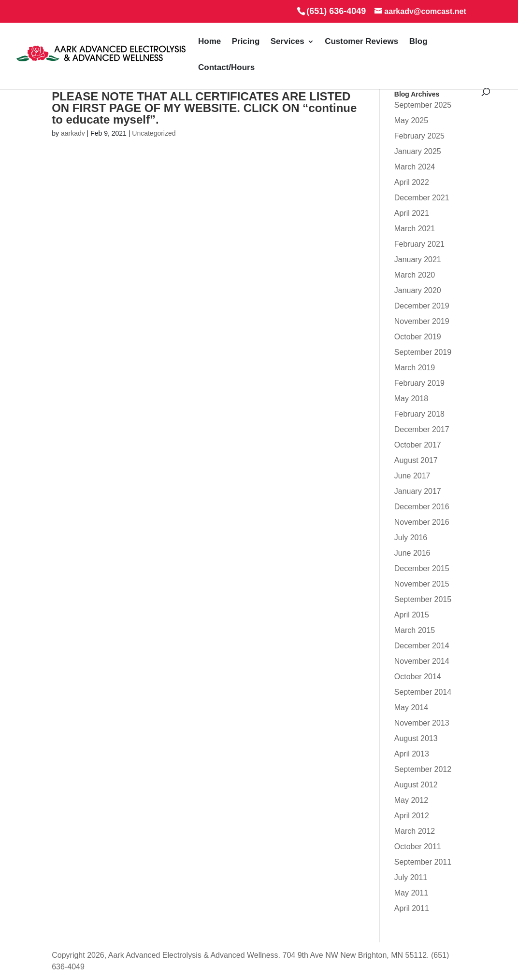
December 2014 (422, 646)
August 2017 (416, 460)
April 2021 (412, 213)
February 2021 (419, 244)
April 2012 (412, 816)
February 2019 (419, 383)
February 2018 (419, 414)
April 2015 (412, 615)
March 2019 (415, 368)
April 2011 (412, 908)
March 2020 (415, 275)
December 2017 (422, 429)
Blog (418, 42)
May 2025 (411, 120)
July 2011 (411, 877)
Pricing (246, 42)
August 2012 (416, 785)
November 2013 (422, 723)
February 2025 (419, 136)
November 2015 (422, 584)
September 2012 (423, 769)
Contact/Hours (226, 68)
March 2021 (415, 229)
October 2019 (418, 337)
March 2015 (415, 630)
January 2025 (418, 151)
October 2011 (418, 847)
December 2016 (422, 507)
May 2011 (411, 893)
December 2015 (422, 568)
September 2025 (423, 105)
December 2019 (422, 306)
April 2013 (412, 754)
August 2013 (416, 738)
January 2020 (418, 290)
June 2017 (412, 476)
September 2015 (423, 599)
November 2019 (422, 321)
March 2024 (415, 167)
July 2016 (411, 538)
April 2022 (412, 182)
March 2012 (415, 831)
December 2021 (422, 198)
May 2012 (411, 800)
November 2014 (422, 661)
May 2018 (411, 399)
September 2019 (423, 352)
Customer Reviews (361, 42)
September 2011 (423, 862)
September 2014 (423, 692)
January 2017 (418, 491)
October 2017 (418, 445)
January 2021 (418, 259)
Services (288, 42)
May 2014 (411, 707)
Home (209, 42)
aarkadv (73, 133)
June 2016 (412, 553)
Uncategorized (154, 133)
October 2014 (418, 677)
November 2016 (422, 522)
